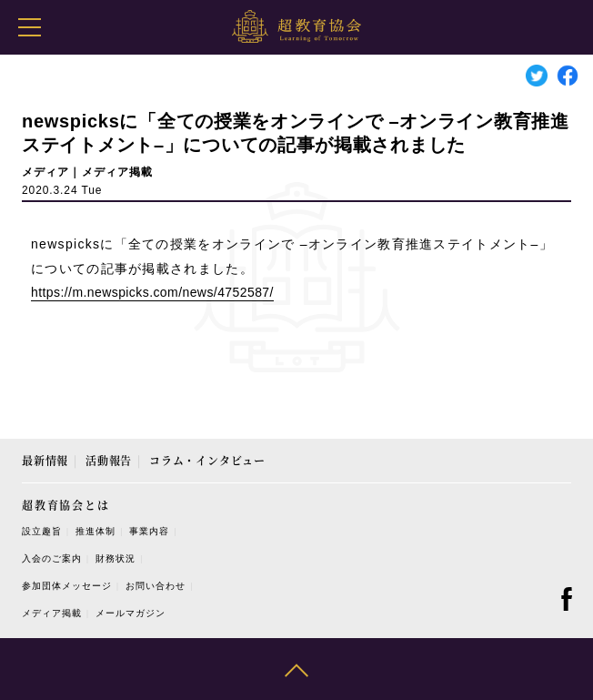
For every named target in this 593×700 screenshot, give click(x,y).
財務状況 (116, 558)
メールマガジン (131, 613)
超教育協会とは (66, 505)
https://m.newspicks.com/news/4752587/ (152, 292)
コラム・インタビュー (207, 460)
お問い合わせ (156, 586)
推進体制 (95, 531)
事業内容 (149, 531)
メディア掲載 (52, 613)
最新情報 (45, 460)
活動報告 (109, 460)
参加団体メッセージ (67, 586)
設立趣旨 (42, 531)
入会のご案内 (52, 558)
